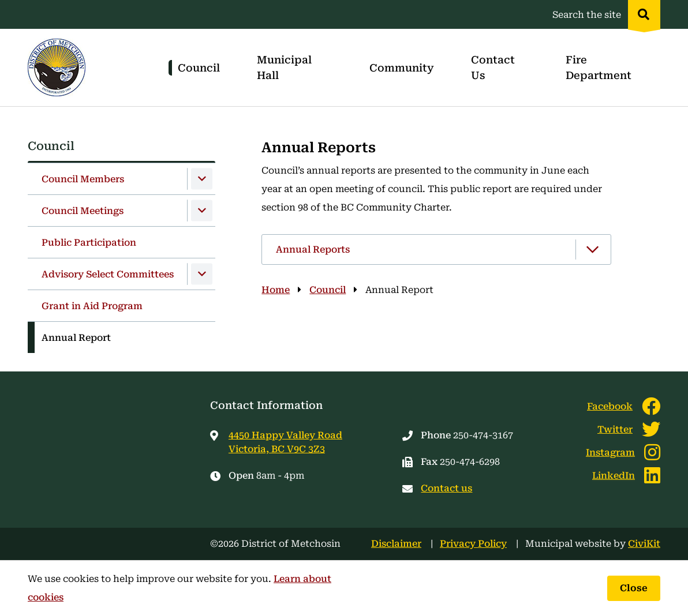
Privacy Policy (473, 544)
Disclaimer (396, 544)
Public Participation (89, 243)
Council (199, 68)
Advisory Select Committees (108, 274)
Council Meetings (83, 211)
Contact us (446, 488)
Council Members (83, 179)
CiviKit (644, 544)
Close (634, 588)
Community (402, 68)
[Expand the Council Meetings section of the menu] (202, 211)
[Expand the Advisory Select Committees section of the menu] (202, 274)
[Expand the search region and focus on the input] (604, 14)
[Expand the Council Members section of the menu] (202, 179)
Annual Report (76, 338)
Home (276, 290)
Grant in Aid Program (92, 306)
